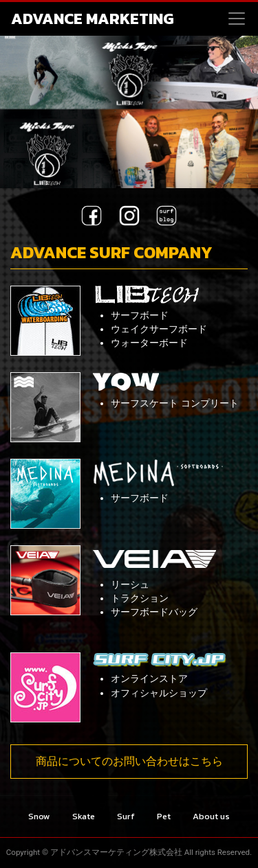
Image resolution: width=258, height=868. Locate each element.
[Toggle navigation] (237, 19)
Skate (84, 816)
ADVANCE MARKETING (93, 19)
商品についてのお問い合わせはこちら (129, 761)
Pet (164, 816)
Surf (126, 816)
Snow (39, 816)
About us (211, 816)
